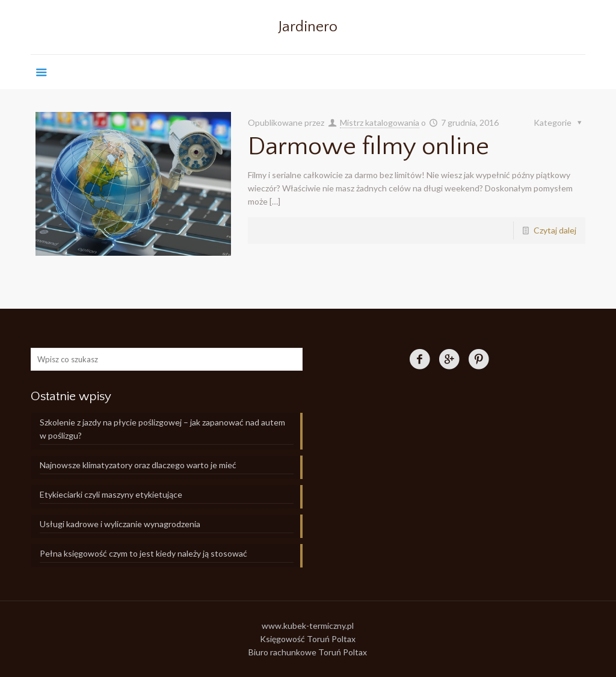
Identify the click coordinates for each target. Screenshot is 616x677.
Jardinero (308, 27)
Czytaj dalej (555, 230)
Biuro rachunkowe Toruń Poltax (308, 652)
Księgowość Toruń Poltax (308, 639)
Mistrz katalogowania (380, 122)
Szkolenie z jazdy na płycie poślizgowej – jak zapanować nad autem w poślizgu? (162, 429)
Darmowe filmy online (368, 147)
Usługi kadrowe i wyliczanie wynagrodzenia (120, 524)
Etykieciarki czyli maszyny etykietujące (111, 494)
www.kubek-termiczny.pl (308, 626)
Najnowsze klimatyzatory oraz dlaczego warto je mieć (138, 465)
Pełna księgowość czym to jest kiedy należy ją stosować (143, 553)
